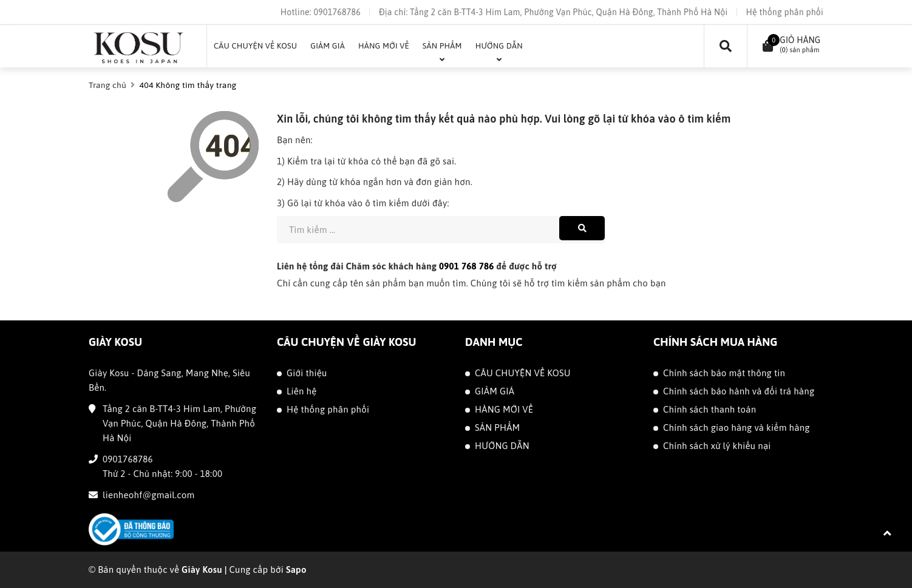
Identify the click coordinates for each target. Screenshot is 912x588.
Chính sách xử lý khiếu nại (717, 446)
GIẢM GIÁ (495, 391)
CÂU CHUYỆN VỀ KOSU (523, 373)
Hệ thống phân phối (785, 12)
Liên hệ (302, 391)
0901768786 (337, 12)
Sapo (296, 569)
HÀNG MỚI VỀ (504, 409)
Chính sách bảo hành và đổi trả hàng (739, 391)
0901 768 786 (466, 266)
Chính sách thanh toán (710, 409)
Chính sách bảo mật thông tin (724, 373)
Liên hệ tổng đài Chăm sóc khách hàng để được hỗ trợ (417, 266)
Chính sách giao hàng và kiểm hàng (737, 427)
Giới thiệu (307, 373)
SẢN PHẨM (497, 427)
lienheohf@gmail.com (149, 495)
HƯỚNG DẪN (502, 446)
